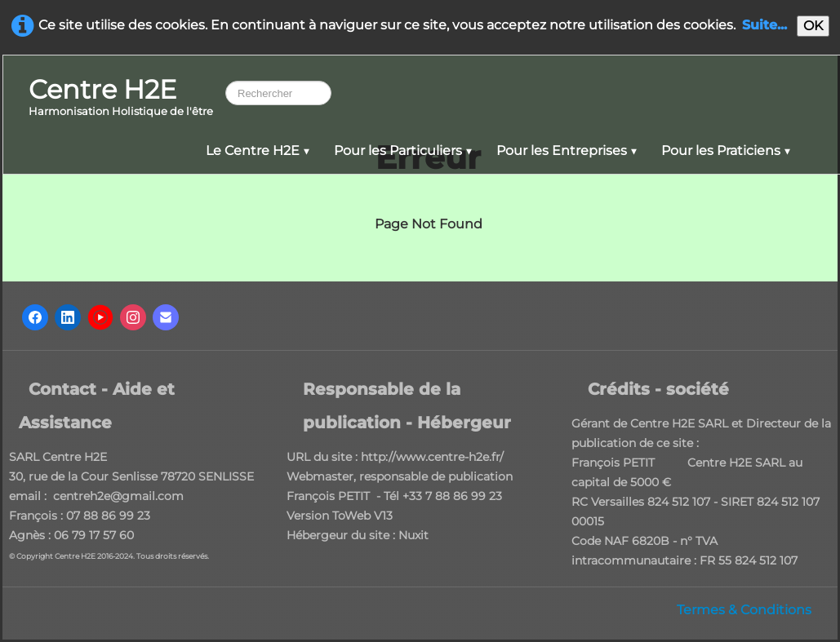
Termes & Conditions (744, 610)
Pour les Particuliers (403, 151)
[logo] (121, 98)
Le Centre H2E (258, 151)
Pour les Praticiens (726, 151)
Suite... (764, 25)
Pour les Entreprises (567, 151)
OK (813, 26)
